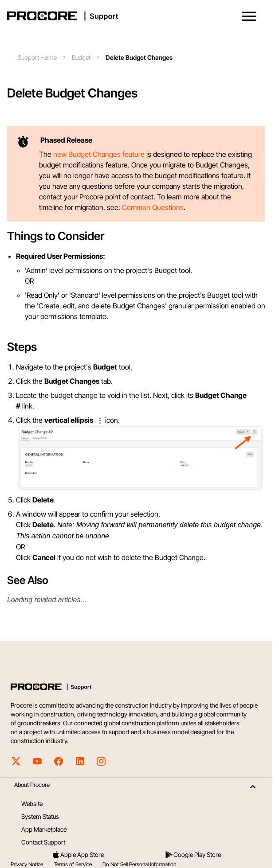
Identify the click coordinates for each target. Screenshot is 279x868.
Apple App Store (78, 855)
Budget (81, 57)
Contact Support (43, 842)
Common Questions (153, 207)
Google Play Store (193, 855)
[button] (249, 16)
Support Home (37, 57)
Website (32, 804)
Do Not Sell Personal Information (139, 864)
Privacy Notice (27, 864)
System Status (40, 816)
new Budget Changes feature (99, 154)
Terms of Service (73, 864)
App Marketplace (44, 829)
